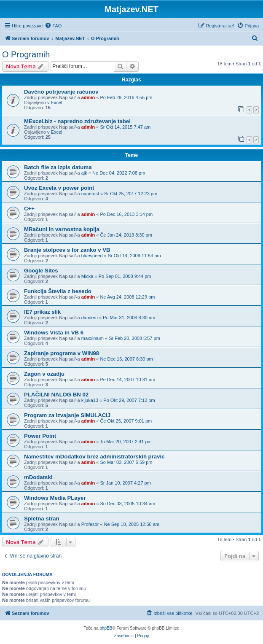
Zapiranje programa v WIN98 (62, 353)
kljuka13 (90, 400)
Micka (87, 276)
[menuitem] (53, 26)
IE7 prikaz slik (42, 312)
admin (88, 97)
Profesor (90, 524)
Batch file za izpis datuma (58, 167)
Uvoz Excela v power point (59, 188)
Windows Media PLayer (55, 498)
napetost (90, 194)
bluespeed (92, 256)
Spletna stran (42, 519)
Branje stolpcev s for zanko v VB (67, 250)
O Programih (26, 54)
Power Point (40, 436)
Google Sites (41, 271)
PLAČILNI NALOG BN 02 (56, 395)
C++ (29, 209)
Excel (57, 102)
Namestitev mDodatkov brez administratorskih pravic (94, 457)
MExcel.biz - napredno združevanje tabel (77, 121)
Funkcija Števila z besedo (58, 291)
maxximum (93, 338)
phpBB (106, 628)
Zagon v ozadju (44, 374)
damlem (90, 318)
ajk (84, 173)
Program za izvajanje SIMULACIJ (67, 415)
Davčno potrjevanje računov (61, 92)
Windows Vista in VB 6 (54, 333)
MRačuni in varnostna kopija (62, 229)
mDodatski (38, 477)
